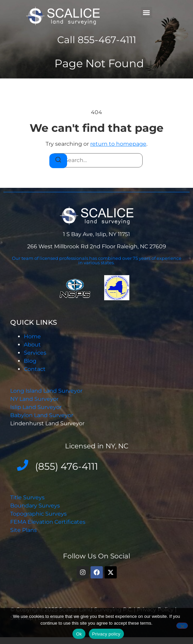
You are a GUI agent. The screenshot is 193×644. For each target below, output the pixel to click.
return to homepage (118, 144)
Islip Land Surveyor (37, 407)
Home (32, 336)
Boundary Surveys (35, 506)
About (32, 345)
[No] (182, 626)
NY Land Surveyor (35, 399)
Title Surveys (27, 497)
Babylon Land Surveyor (42, 415)
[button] (147, 12)
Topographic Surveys (38, 514)
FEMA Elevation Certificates (48, 522)
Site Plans (23, 530)
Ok (79, 634)
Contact (35, 369)
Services (35, 353)
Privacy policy (106, 634)
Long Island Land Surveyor (46, 391)
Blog (30, 361)
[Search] (58, 161)
